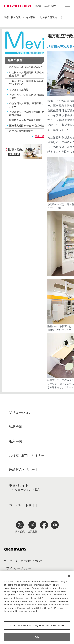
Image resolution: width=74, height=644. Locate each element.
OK (37, 637)
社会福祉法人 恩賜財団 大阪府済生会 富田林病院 (27, 74)
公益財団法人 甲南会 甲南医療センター (27, 105)
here (46, 598)
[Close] (69, 576)
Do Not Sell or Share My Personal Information (37, 625)
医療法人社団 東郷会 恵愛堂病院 (27, 126)
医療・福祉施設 (46, 6)
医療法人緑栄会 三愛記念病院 (25, 120)
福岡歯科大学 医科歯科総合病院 (26, 67)
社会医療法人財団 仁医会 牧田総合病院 (27, 96)
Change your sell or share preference (24, 618)
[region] (37, 607)
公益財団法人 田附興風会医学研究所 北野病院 (26, 83)
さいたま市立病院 (19, 90)
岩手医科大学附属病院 (21, 131)
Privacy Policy (12, 614)
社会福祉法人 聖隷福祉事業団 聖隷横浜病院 (27, 113)
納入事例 (30, 17)
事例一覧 (40, 136)
